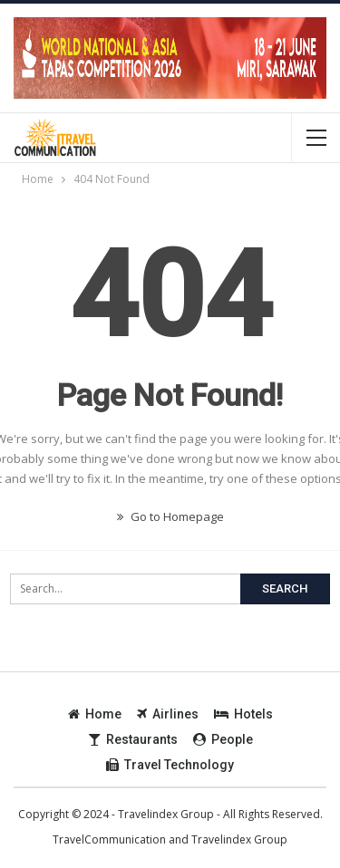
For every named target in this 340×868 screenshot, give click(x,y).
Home (95, 714)
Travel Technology (170, 765)
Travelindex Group (239, 839)
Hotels (243, 714)
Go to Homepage (170, 516)
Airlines (168, 714)
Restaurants (133, 739)
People (223, 739)
